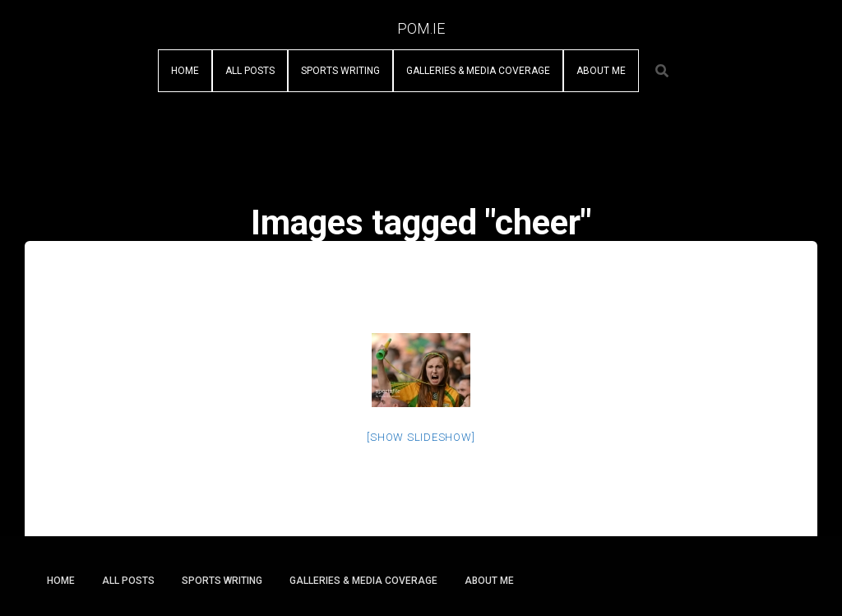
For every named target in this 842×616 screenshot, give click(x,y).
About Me (601, 71)
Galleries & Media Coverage (478, 71)
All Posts (250, 71)
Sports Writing (340, 71)
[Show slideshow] (421, 437)
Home (185, 71)
